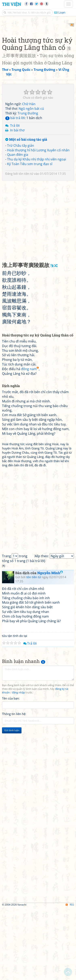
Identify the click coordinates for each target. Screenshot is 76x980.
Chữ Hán (29, 176)
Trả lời (15, 198)
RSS (70, 976)
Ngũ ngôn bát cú (31, 180)
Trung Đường (28, 185)
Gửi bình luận (12, 802)
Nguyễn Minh (50, 645)
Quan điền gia (18, 227)
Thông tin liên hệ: (14, 786)
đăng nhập (18, 764)
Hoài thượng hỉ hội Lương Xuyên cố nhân (38, 222)
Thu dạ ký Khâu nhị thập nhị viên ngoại (37, 231)
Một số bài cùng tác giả (26, 212)
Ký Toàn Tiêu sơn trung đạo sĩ (30, 236)
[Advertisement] (38, 61)
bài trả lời (15, 190)
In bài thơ (17, 202)
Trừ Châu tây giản (21, 217)
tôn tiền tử (26, 245)
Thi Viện (12, 4)
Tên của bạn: (11, 770)
